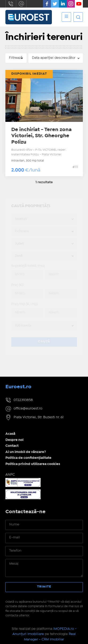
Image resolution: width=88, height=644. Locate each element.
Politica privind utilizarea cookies (33, 464)
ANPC (10, 475)
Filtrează (16, 58)
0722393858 (11, 4)
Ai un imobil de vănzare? (26, 452)
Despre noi (14, 440)
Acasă (10, 434)
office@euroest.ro (21, 4)
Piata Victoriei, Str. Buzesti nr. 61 (39, 417)
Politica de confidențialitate (28, 458)
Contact (12, 446)
